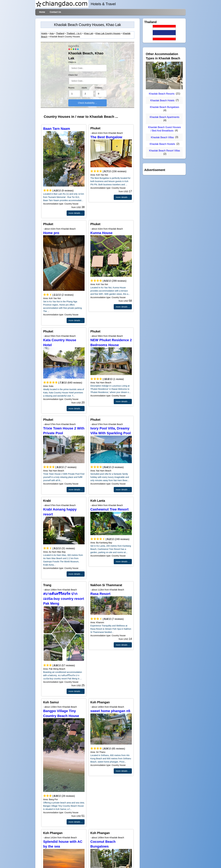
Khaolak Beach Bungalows (165, 107)
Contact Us (55, 12)
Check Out (73, 75)
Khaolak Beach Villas (162, 137)
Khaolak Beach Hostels (162, 144)
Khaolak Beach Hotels (162, 100)
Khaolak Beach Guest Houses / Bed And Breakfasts (164, 129)
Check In (72, 62)
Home (42, 12)
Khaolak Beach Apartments (164, 117)
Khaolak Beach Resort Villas (165, 151)
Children (98, 88)
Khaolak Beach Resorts (162, 94)
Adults (84, 88)
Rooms (71, 88)
